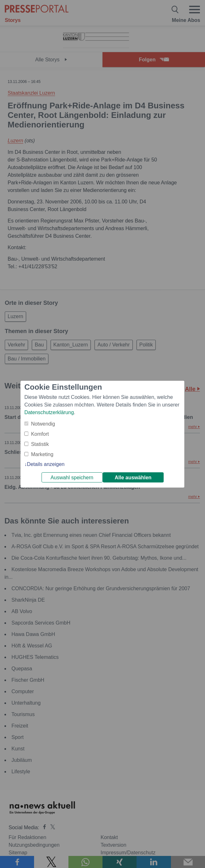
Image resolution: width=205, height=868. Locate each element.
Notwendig (43, 424)
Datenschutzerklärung (49, 412)
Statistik (40, 444)
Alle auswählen (133, 478)
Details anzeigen (46, 464)
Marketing (42, 454)
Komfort (40, 434)
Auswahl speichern (72, 478)
